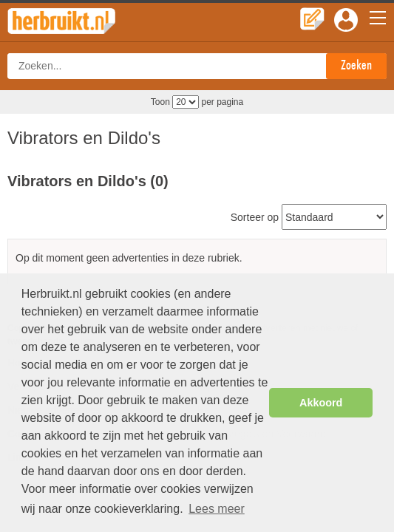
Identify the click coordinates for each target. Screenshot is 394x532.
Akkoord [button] (321, 403)
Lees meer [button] (217, 509)
